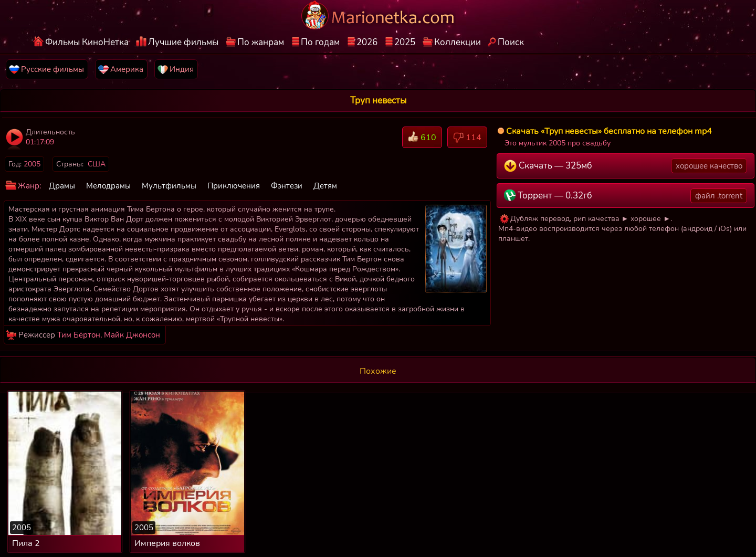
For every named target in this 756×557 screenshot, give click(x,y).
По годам (320, 42)
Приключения (234, 186)
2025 (405, 42)
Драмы (62, 186)
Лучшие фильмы (183, 42)
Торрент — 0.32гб (626, 196)
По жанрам (261, 42)
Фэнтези (287, 186)
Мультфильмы (169, 186)
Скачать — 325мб (626, 166)
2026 (367, 42)
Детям (325, 186)
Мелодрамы (108, 186)
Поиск (511, 42)
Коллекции (458, 42)
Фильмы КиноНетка (87, 42)
